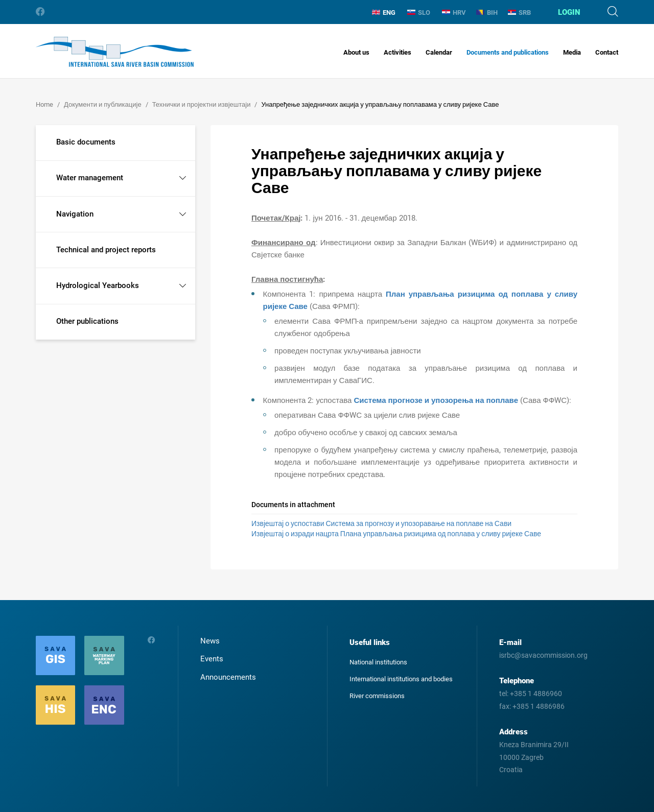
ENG (384, 13)
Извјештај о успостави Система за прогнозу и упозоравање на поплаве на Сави (381, 523)
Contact (607, 52)
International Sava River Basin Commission (115, 52)
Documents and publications (508, 52)
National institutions (378, 662)
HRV (454, 13)
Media (572, 52)
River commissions (377, 696)
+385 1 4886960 (536, 694)
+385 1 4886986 (539, 706)
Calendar (439, 52)
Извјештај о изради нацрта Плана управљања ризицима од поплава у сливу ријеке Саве (396, 534)
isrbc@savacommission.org (543, 655)
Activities (398, 52)
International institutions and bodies (401, 679)
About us (356, 52)
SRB (519, 13)
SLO (419, 13)
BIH (487, 13)
